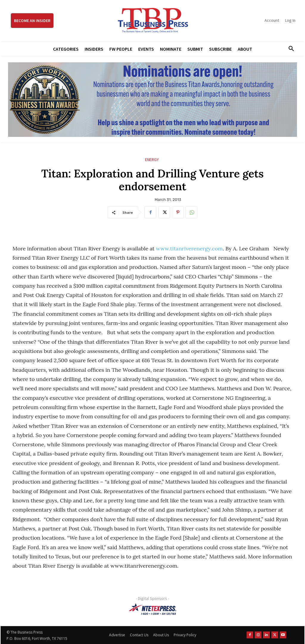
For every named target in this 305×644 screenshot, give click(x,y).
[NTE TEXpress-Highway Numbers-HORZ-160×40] (152, 609)
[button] (289, 49)
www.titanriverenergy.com (189, 249)
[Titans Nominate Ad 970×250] (152, 100)
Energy (152, 160)
